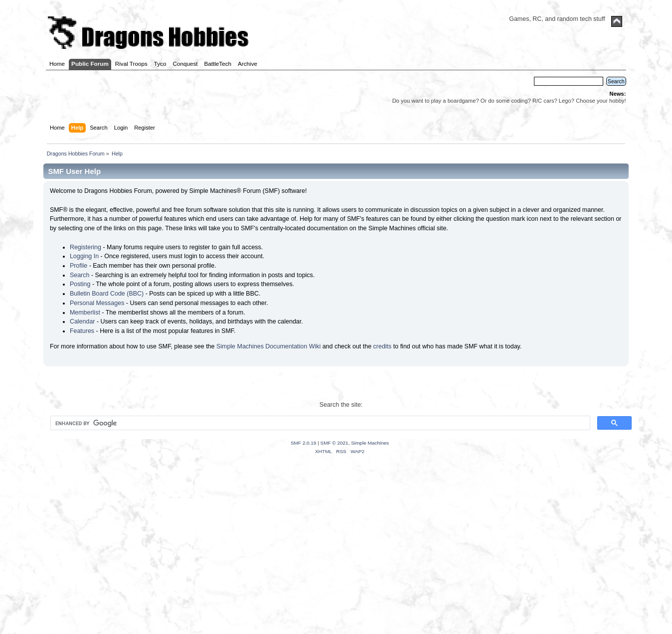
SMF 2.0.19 (304, 443)
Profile (79, 266)
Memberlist (85, 313)
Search (80, 275)
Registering (85, 247)
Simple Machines (370, 443)
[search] (319, 423)
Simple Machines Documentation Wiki (268, 346)
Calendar (83, 321)
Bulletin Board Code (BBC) (107, 294)
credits (383, 346)
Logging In (84, 256)
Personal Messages (97, 303)
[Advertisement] (336, 557)
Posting (80, 284)
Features (82, 331)
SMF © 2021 (335, 443)
